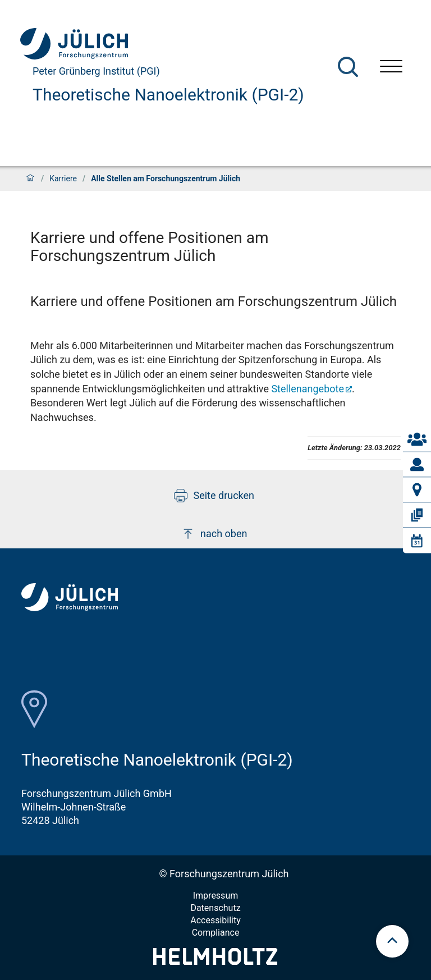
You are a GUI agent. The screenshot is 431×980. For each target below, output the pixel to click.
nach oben (214, 534)
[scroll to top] (392, 941)
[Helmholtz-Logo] (215, 961)
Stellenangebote (308, 389)
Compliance (216, 933)
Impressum (216, 896)
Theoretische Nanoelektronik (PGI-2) (168, 95)
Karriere (63, 178)
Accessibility (215, 920)
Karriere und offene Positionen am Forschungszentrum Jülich (214, 301)
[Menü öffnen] (391, 68)
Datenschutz (215, 908)
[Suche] (348, 67)
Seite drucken (214, 496)
